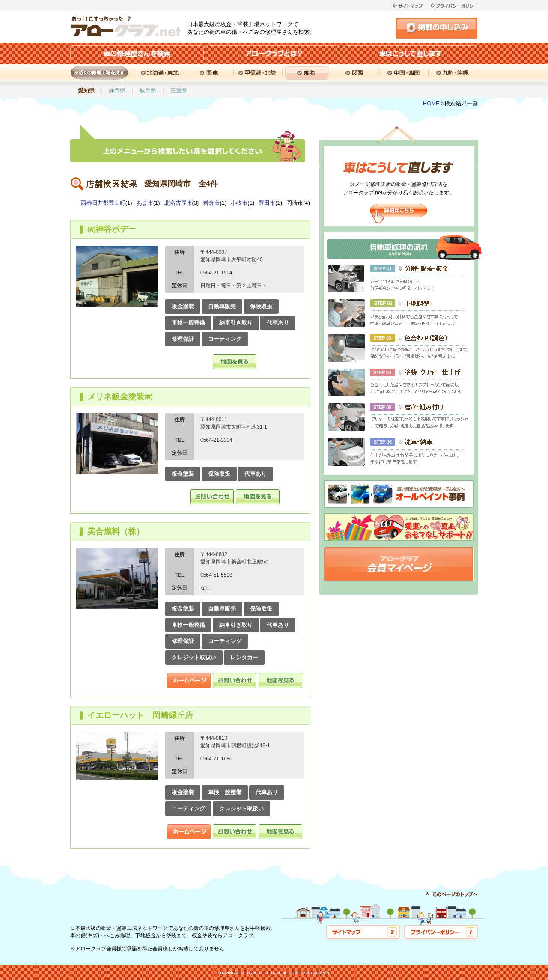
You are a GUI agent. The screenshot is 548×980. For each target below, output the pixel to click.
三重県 (179, 91)
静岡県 (117, 91)
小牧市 (239, 203)
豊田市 (267, 203)
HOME (431, 103)
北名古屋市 (178, 203)
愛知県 (86, 91)
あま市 (145, 203)
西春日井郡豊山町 (103, 203)
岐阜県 (148, 91)
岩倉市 (211, 203)
